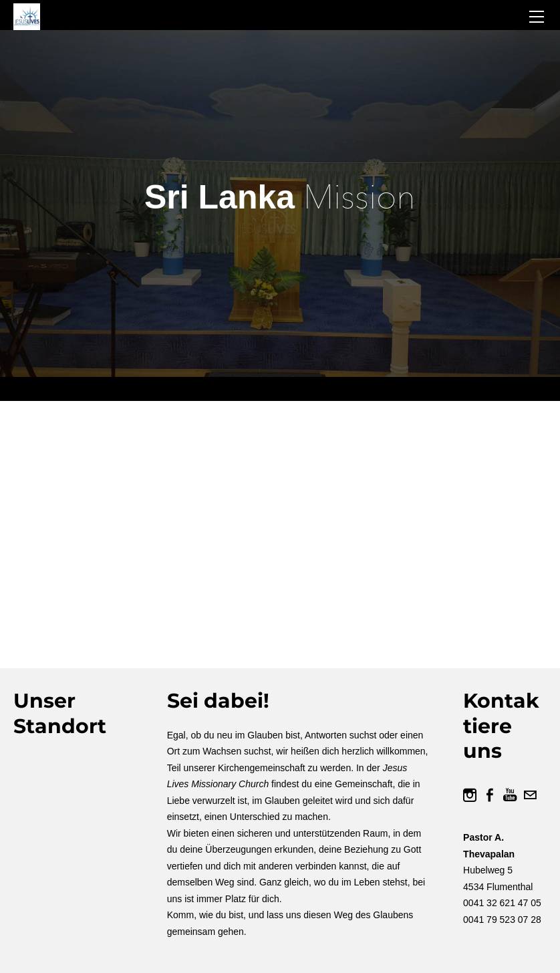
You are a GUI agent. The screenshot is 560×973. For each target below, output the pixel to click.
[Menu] (537, 17)
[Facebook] (490, 795)
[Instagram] (470, 795)
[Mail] (530, 795)
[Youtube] (510, 795)
